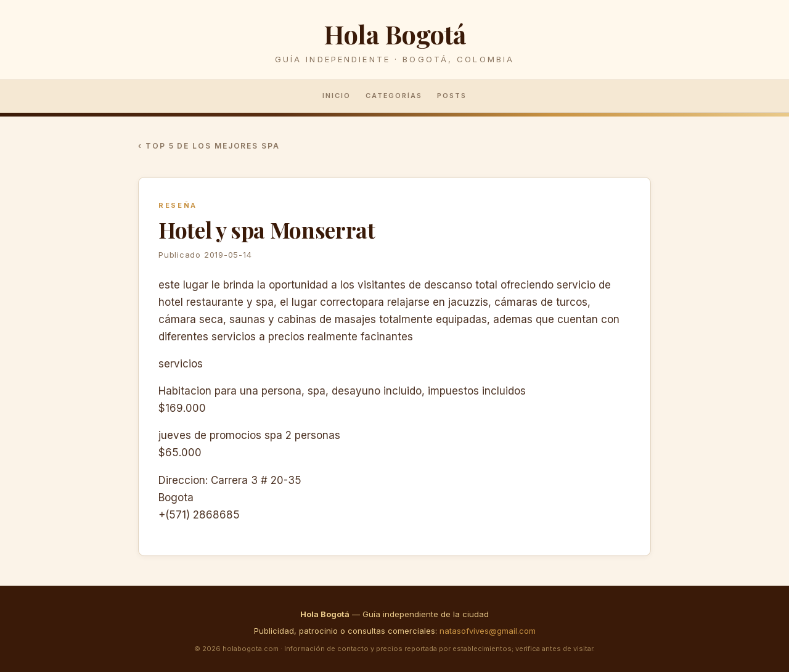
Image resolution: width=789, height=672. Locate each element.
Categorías (394, 96)
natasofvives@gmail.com (488, 631)
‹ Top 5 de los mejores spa (209, 146)
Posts (452, 96)
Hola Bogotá (394, 34)
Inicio (337, 96)
